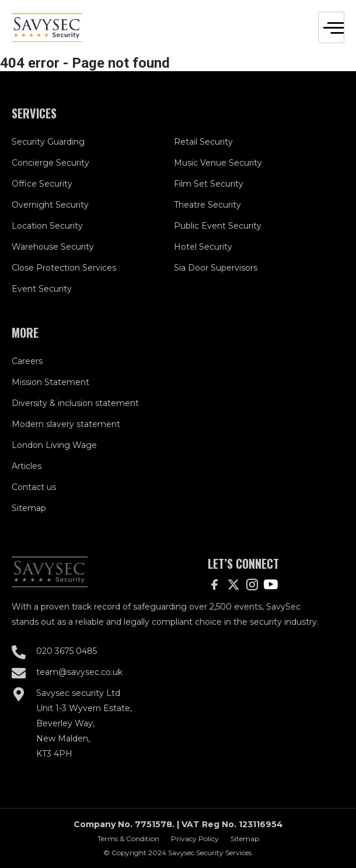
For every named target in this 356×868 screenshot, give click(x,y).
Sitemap (245, 839)
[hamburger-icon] (331, 27)
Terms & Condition (128, 839)
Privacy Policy (195, 839)
